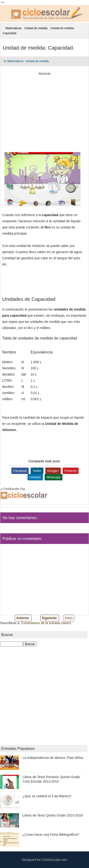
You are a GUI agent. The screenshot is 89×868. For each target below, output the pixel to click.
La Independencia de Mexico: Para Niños (53, 758)
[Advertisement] (44, 112)
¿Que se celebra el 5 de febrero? (47, 796)
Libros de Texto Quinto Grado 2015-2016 (53, 815)
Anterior (23, 618)
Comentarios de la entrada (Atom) (46, 623)
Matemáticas (14, 28)
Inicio (69, 618)
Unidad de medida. (36, 28)
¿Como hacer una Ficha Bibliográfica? (51, 835)
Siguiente (49, 618)
